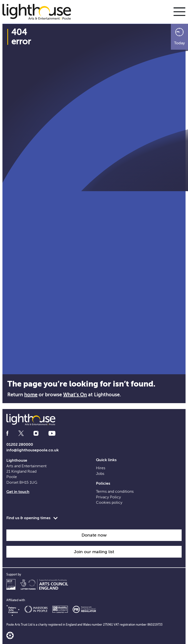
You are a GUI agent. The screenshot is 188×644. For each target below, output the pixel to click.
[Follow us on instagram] (36, 433)
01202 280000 (20, 445)
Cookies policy (109, 503)
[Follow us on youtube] (52, 433)
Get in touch (18, 492)
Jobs (100, 474)
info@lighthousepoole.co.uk (33, 450)
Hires (101, 468)
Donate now (94, 535)
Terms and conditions (115, 492)
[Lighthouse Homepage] (39, 12)
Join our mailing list (94, 552)
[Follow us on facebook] (7, 433)
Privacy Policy (108, 497)
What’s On (75, 395)
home (31, 395)
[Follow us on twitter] (21, 433)
